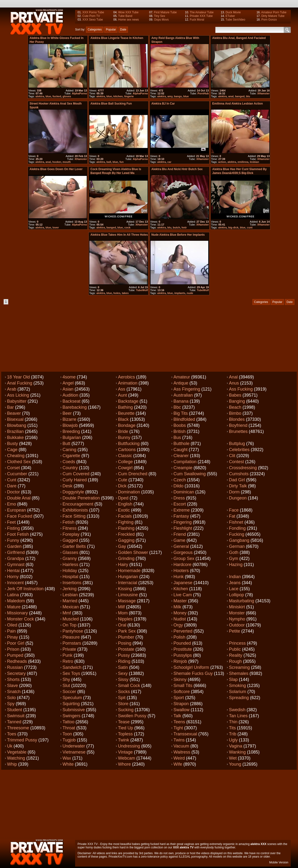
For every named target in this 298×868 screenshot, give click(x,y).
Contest (236, 462)
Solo (11, 698)
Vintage (125, 752)
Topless (125, 734)
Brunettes (238, 431)
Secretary (16, 673)
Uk (10, 746)
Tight (178, 728)
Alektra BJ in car (163, 104)
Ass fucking (241, 389)
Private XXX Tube (201, 16)
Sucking (126, 710)
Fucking (237, 534)
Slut (66, 686)
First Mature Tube (165, 12)
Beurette (126, 413)
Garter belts (74, 546)
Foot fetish (18, 534)
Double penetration (81, 498)
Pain (11, 631)
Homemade (129, 571)
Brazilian (15, 431)
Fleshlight (183, 528)
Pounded (182, 643)
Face (234, 510)
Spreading (239, 698)
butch (176, 227)
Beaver (14, 413)
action (222, 162)
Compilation (185, 462)
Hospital (70, 577)
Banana (181, 401)
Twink (124, 740)
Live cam (183, 595)
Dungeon (238, 498)
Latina (13, 595)
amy (170, 96)
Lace (234, 589)
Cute (123, 480)
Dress (179, 498)
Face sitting (74, 516)
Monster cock (20, 619)
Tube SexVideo (235, 20)
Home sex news (129, 20)
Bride (123, 431)
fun (122, 162)
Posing (125, 643)
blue (48, 96)
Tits (232, 728)
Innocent (15, 583)
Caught (180, 450)
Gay (122, 546)
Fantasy (181, 516)
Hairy (123, 565)
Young (235, 764)
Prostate (126, 649)
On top (70, 625)
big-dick (233, 227)
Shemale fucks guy (193, 673)
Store (123, 704)
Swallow (181, 710)
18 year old (18, 377)
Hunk (179, 577)
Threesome (18, 728)
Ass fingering (187, 389)
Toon (67, 734)
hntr (184, 227)
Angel (68, 383)
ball (109, 162)
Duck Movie (233, 12)
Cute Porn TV (91, 16)
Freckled (126, 534)
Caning (69, 450)
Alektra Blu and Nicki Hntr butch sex (177, 169)
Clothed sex (19, 462)
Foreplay (71, 534)
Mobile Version (279, 862)
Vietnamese (74, 752)
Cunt (12, 480)
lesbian (254, 162)
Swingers (71, 716)
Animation (128, 383)
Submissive (74, 710)
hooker (57, 162)
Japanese (183, 583)
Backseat (71, 401)
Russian (15, 667)
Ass (122, 389)
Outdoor (237, 625)
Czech (180, 480)
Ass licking (18, 395)
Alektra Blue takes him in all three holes (119, 235)
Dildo (178, 486)
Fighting (126, 522)
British (180, 431)
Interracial (128, 583)
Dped (123, 498)
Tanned (14, 722)
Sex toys (71, 673)
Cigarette (71, 456)
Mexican (71, 607)
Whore (124, 764)
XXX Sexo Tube (93, 20)
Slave (12, 686)
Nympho (237, 619)
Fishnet (236, 522)
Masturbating (242, 601)
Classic (125, 456)
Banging (237, 401)
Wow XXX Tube (128, 12)
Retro (68, 661)
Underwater (74, 746)
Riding (124, 661)
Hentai (13, 571)
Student (15, 710)
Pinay (12, 637)
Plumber (126, 637)
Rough (235, 661)
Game (179, 540)
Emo (12, 504)
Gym (234, 559)
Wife (178, 764)
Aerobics (126, 377)
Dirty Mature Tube (273, 16)
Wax (67, 758)
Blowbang (17, 425)
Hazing (236, 565)
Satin (123, 667)
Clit (232, 456)
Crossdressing (243, 468)
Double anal (19, 498)
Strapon (181, 704)
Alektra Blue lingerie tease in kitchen (117, 38)
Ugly (233, 740)
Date (123, 30)
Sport (179, 698)
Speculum (72, 698)
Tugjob (69, 740)
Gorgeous (183, 552)
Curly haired (75, 480)
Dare (12, 486)
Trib (233, 734)
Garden (14, 546)
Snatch (14, 692)
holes (117, 293)
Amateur (182, 377)
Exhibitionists (75, 510)
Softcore (182, 692)
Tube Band (125, 16)
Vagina (236, 746)
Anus (234, 383)
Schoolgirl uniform (191, 667)
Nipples (125, 619)
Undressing (129, 746)
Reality (236, 655)
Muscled (71, 619)
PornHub (203, 93)
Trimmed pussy (22, 740)
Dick (122, 486)
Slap (233, 679)
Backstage (128, 401)
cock (127, 227)
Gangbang (239, 540)
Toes (12, 734)
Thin (233, 722)
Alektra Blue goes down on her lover (56, 169)
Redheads (17, 661)
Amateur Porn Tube (274, 12)
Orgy (178, 625)
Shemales (239, 673)
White (68, 764)
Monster (237, 613)
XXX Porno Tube (93, 12)
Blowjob (70, 425)
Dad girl (237, 480)
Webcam (127, 758)
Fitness (70, 528)
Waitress (182, 752)
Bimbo (235, 413)
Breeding (71, 431)
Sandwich (72, 667)
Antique (181, 383)
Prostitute (183, 649)
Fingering (183, 522)
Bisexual (15, 419)
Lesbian (70, 595)
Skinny (180, 679)
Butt (66, 444)
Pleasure (71, 637)
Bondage (127, 425)
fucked (57, 96)
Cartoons (127, 450)
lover (56, 227)
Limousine (128, 595)
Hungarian (128, 577)
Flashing (126, 528)
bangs (178, 96)
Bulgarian (72, 438)
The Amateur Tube (202, 12)
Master (180, 601)
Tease (124, 722)
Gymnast (16, 565)
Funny (13, 540)
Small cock (129, 686)
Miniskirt (237, 607)
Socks (124, 692)
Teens (179, 722)
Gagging (126, 540)
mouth (67, 162)
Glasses (70, 552)
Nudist (180, 619)
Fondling (237, 528)
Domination (129, 492)
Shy (66, 679)
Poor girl (16, 643)
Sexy (123, 673)
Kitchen (181, 589)
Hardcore (182, 565)
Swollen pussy (132, 716)
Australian (183, 395)
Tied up (125, 728)
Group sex (184, 559)
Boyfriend (238, 425)
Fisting (13, 528)
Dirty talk (238, 486)
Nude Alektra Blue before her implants (178, 235)
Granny (70, 559)
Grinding (126, 559)
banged (240, 96)
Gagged (70, 540)
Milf (121, 607)
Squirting (71, 704)
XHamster (263, 93)
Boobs (180, 425)
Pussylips (183, 655)
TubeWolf (142, 290)
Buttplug (237, 444)
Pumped (15, 655)
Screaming (239, 667)
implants (180, 293)
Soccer (69, 692)
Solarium (238, 692)
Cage (12, 450)
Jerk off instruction (25, 589)
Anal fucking (20, 383)
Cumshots (239, 474)
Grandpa (16, 559)
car (169, 162)
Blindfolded (184, 419)
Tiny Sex (159, 16)
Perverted (183, 631)
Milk (177, 607)
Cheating (16, 456)
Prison (13, 649)
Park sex (127, 631)
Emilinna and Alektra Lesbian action (238, 104)
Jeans (235, 583)
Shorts (13, 679)
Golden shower (133, 552)
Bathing (125, 407)
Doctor (13, 492)
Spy (11, 704)
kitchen (118, 96)
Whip (12, 764)
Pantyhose (73, 631)
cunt (250, 227)
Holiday (70, 571)
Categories (95, 30)
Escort (180, 504)
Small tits (183, 686)
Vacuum (181, 746)
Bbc (177, 407)
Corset (13, 468)
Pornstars (72, 643)
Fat (232, 516)
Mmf (67, 613)
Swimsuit (16, 716)
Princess (237, 643)
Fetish (68, 522)
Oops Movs (161, 20)
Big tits (181, 413)
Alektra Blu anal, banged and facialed (239, 38)
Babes (235, 395)
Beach (235, 407)
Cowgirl (125, 468)
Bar (10, 407)
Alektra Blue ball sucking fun (111, 104)
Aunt (122, 395)
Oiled (12, 625)
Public (235, 649)
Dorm (234, 492)
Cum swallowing (190, 474)
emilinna (243, 162)
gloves (67, 96)
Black (123, 419)
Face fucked (20, 516)
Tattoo (68, 722)
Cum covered (76, 474)
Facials (125, 516)
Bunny (124, 438)
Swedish (237, 710)
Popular (111, 30)
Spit (122, 698)
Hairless (70, 565)
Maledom (16, 601)
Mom (123, 613)
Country (70, 468)
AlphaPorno (79, 93)
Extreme (182, 510)
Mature (14, 607)
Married (70, 601)
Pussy (124, 655)
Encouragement (78, 504)
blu (248, 96)
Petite (235, 631)
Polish (179, 637)
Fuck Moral (197, 20)
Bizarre (69, 419)
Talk (177, 716)
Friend (180, 534)
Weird (179, 758)
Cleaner (181, 456)
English (125, 504)
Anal (233, 377)
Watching (16, 758)
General (181, 546)
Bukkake (15, 438)
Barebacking (75, 407)
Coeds (69, 462)
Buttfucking (129, 444)
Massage (127, 601)
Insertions (72, 583)
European (16, 510)
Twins (179, 740)
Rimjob (180, 661)
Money (180, 613)
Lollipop (236, 595)
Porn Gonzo (269, 20)
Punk (67, 655)
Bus (177, 438)
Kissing (125, 589)
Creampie (183, 468)
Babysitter (17, 401)
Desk (67, 486)
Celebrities (239, 450)
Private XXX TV (88, 844)
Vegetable (17, 752)
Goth (234, 552)
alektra (40, 96)
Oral (122, 625)
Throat (69, 728)
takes (125, 293)
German (237, 546)
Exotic (124, 510)
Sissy (123, 679)
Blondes (237, 419)
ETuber (230, 16)
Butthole (181, 444)
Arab (12, 389)
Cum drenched (133, 474)
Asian (68, 389)
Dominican (184, 492)
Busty (12, 444)
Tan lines (238, 716)
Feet (11, 522)
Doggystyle (73, 492)
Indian (235, 577)
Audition (70, 395)
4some (69, 377)
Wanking (237, 752)
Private (69, 649)
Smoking (237, 686)
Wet (233, 758)
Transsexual (185, 734)
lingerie (129, 96)
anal (231, 96)
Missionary (17, 613)
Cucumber (17, 474)
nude (190, 293)
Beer (67, 413)
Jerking (70, 589)
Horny (13, 577)
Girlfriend (16, 552)
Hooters (181, 571)
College (125, 462)
